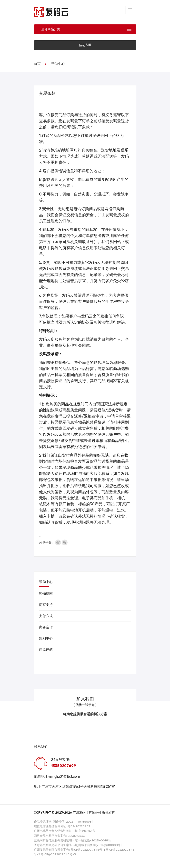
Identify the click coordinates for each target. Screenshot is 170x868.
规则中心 (46, 638)
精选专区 (85, 45)
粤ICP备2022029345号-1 (88, 850)
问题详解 (46, 650)
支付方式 (46, 616)
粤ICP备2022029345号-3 (58, 854)
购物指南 (46, 594)
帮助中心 (58, 64)
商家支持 (46, 605)
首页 (37, 64)
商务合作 (46, 627)
